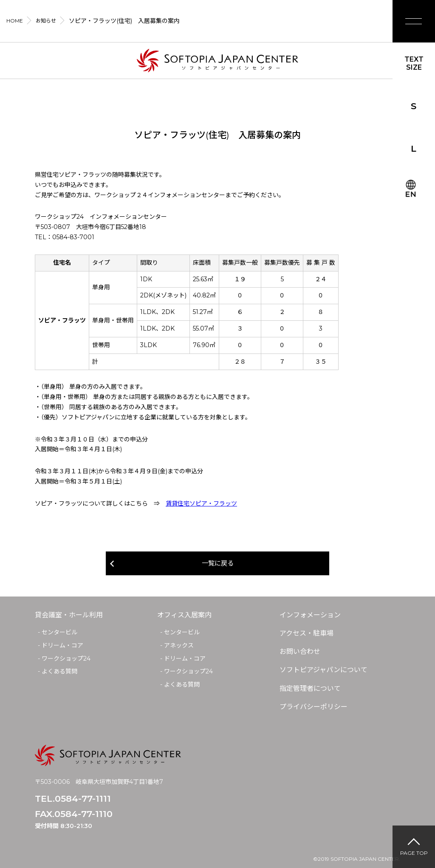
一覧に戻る (217, 564)
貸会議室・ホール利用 (69, 615)
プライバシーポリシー (314, 707)
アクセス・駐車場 (306, 634)
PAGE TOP (414, 853)
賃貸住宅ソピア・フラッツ (201, 503)
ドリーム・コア (62, 646)
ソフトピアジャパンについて (323, 670)
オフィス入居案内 (184, 615)
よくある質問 (59, 672)
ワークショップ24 (66, 659)
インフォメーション (310, 615)
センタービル (59, 633)
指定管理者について (310, 689)
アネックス (179, 646)
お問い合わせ (300, 652)
